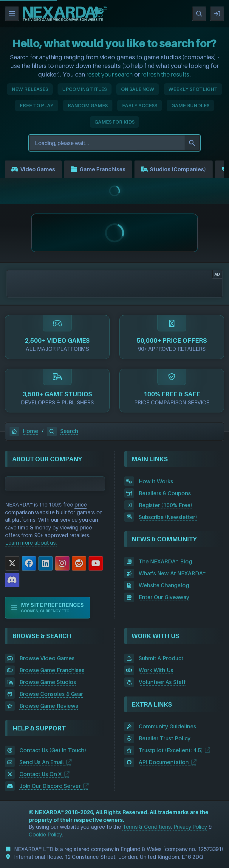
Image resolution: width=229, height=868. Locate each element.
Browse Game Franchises (52, 670)
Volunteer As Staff (162, 682)
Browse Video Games (47, 658)
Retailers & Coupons (165, 493)
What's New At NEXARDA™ (172, 573)
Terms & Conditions (147, 827)
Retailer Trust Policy (165, 738)
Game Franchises (98, 169)
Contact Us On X (41, 774)
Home (24, 431)
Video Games (33, 169)
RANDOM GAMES (88, 105)
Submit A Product (161, 658)
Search (63, 431)
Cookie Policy (45, 835)
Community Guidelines (168, 726)
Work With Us (156, 670)
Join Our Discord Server (50, 786)
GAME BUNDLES (190, 105)
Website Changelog (164, 585)
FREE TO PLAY (37, 105)
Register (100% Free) (165, 505)
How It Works (156, 481)
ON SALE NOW (138, 89)
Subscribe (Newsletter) (168, 517)
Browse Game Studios (48, 682)
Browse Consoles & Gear (51, 694)
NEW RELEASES (30, 89)
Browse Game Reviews (49, 706)
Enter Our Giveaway (164, 597)
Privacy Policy (190, 827)
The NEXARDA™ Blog (165, 561)
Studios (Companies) (174, 169)
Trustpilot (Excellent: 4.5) (171, 750)
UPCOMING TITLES (85, 89)
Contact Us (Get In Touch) (53, 750)
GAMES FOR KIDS (114, 122)
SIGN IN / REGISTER (217, 14)
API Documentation (164, 762)
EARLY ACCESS (140, 105)
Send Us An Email (42, 762)
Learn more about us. (31, 543)
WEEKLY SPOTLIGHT (193, 89)
